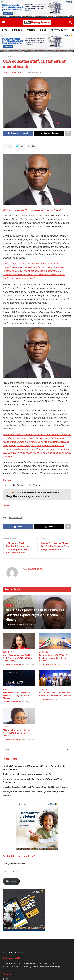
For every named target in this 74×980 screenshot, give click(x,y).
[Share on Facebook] (18, 133)
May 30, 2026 (64, 699)
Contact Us (16, 964)
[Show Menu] (3, 23)
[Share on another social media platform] (68, 133)
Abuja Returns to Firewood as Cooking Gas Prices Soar (28, 774)
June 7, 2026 (28, 664)
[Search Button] (70, 23)
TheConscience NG (14, 72)
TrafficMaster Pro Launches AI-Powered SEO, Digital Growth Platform (17, 696)
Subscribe (11, 881)
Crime (43, 30)
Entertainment (59, 30)
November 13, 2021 (35, 72)
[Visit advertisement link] (37, 9)
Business (17, 30)
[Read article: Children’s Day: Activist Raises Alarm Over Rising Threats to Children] (19, 716)
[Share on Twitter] (49, 133)
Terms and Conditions (48, 964)
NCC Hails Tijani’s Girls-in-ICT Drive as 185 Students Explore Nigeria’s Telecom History (37, 615)
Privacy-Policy (29, 964)
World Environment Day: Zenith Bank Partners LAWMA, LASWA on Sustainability (18, 658)
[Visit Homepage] (37, 23)
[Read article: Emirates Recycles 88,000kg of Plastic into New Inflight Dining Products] (55, 641)
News (5, 30)
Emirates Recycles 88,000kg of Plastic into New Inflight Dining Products (53, 658)
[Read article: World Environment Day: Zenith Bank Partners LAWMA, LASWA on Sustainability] (19, 641)
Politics (31, 30)
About (5, 964)
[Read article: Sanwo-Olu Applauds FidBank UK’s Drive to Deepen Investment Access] (55, 678)
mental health (16, 518)
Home (5, 56)
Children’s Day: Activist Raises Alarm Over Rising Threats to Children (16, 733)
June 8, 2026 (31, 624)
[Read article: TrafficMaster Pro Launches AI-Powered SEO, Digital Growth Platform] (19, 678)
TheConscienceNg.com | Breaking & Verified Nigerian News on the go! (32, 967)
